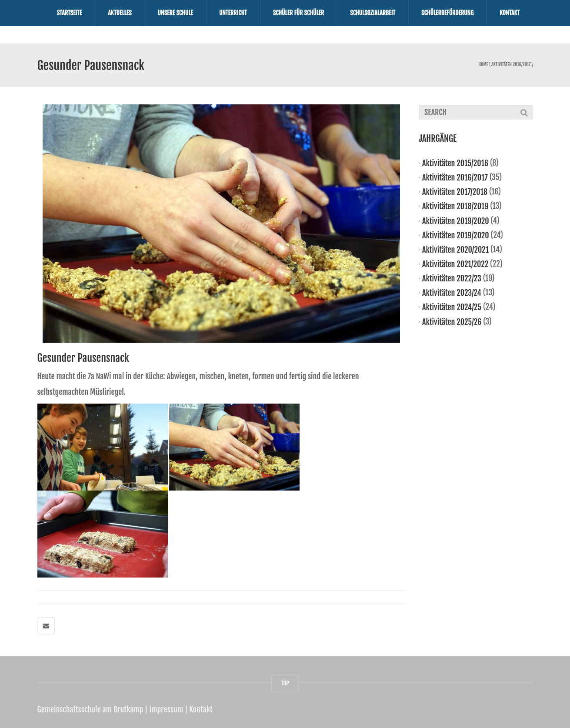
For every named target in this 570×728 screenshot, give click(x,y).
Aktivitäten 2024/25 (452, 307)
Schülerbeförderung (447, 13)
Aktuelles (120, 13)
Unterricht (233, 13)
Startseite (70, 13)
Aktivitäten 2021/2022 (455, 264)
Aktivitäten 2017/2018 (455, 192)
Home (483, 65)
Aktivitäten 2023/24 (452, 293)
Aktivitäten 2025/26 (452, 321)
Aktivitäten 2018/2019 (455, 206)
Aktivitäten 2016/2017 (511, 65)
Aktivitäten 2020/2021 (455, 250)
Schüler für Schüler (299, 13)
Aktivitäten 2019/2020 (456, 220)
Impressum (166, 709)
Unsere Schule (175, 13)
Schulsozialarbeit (373, 13)
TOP (285, 683)
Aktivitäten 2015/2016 (455, 163)
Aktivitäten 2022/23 (452, 278)
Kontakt (510, 13)
